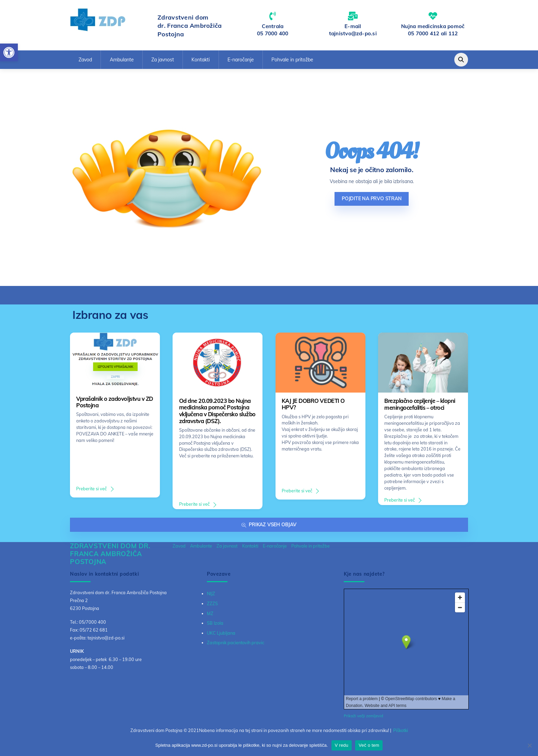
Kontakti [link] (201, 60)
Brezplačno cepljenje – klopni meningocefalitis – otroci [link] (420, 404)
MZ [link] (210, 613)
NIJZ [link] (211, 593)
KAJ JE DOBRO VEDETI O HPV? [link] (313, 404)
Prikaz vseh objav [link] (269, 525)
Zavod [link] (85, 60)
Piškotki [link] (401, 730)
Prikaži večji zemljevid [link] (364, 716)
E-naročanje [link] (241, 60)
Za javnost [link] (163, 60)
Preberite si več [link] (91, 489)
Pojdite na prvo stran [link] (372, 199)
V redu (342, 745)
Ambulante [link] (122, 60)
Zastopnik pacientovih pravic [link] (236, 643)
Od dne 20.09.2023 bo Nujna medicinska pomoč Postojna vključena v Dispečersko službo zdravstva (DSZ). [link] (217, 411)
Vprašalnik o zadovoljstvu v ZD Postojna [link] (114, 402)
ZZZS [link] (212, 603)
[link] (9, 52)
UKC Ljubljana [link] (221, 633)
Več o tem (369, 745)
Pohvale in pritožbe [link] (292, 60)
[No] (529, 745)
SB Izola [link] (215, 623)
